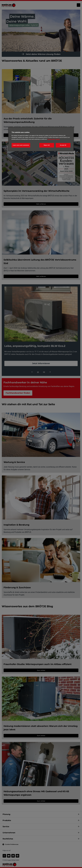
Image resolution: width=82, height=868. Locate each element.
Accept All (63, 145)
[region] (41, 139)
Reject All (47, 145)
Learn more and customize (21, 145)
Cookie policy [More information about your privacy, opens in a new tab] (51, 139)
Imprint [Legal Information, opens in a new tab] (58, 139)
